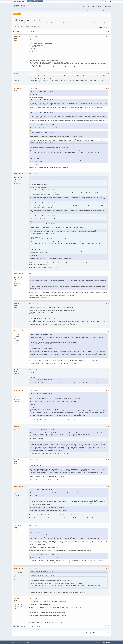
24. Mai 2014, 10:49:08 (33, 303)
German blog (85, 10)
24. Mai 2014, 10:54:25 (33, 331)
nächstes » (106, 27)
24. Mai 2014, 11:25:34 (33, 459)
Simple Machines (26, 642)
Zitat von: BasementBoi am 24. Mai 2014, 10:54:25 (43, 429)
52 (38, 32)
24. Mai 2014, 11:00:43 (33, 370)
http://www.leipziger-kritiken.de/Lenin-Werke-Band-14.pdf (43, 318)
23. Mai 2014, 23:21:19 (33, 36)
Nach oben (16, 626)
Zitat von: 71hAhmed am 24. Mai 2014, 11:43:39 (42, 572)
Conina (17, 599)
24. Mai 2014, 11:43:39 (33, 526)
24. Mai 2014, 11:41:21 (33, 486)
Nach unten (16, 32)
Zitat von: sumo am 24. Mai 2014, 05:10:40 (41, 277)
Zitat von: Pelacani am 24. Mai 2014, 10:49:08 (42, 334)
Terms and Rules (102, 642)
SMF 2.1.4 (14, 642)
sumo (16, 73)
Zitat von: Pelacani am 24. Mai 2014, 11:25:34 (42, 489)
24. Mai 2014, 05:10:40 (33, 73)
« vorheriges (99, 27)
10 (33, 32)
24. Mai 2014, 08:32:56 (33, 88)
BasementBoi (18, 174)
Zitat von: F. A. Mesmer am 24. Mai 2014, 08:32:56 (43, 177)
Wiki (80, 10)
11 (35, 32)
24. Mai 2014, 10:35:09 (33, 274)
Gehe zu (88, 633)
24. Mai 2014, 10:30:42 (33, 174)
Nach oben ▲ (109, 642)
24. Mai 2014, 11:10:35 (33, 426)
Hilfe (97, 642)
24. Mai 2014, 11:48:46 (33, 568)
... (28, 32)
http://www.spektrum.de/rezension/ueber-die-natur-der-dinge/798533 (47, 450)
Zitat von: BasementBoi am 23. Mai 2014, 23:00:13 (43, 92)
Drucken (107, 32)
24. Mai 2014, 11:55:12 (33, 599)
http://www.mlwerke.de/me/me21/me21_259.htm (41, 312)
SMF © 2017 (19, 642)
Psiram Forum (19, 6)
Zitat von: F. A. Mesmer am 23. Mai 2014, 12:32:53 (43, 379)
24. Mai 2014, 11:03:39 (33, 390)
